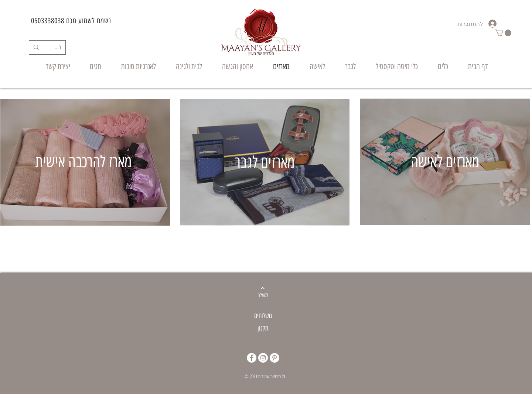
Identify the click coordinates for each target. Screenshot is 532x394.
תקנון (263, 328)
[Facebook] (252, 358)
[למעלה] (263, 295)
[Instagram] (263, 358)
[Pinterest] (274, 358)
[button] (503, 33)
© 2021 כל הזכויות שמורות (265, 376)
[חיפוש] (58, 47)
